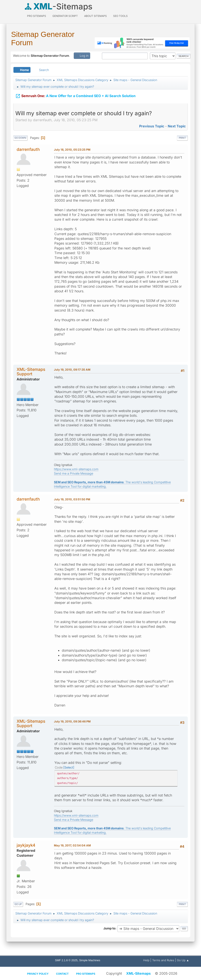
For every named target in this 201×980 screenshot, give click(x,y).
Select (69, 767)
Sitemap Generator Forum (43, 38)
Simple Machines (90, 960)
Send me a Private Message (74, 473)
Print (182, 138)
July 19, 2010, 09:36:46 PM (72, 721)
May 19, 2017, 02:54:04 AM (72, 845)
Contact (62, 974)
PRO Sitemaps (37, 16)
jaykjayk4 (26, 845)
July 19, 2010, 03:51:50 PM (72, 499)
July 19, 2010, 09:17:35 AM (72, 370)
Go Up (18, 904)
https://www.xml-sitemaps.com (76, 469)
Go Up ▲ (183, 960)
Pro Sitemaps (86, 974)
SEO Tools (120, 16)
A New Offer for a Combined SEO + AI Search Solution (75, 94)
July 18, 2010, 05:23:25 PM (72, 150)
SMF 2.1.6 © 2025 (66, 960)
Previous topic (152, 126)
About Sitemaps (95, 16)
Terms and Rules (163, 960)
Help (146, 960)
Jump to (109, 928)
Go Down (20, 138)
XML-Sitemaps (138, 973)
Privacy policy (38, 974)
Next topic (177, 126)
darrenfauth (28, 149)
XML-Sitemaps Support (31, 372)
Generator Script (65, 16)
